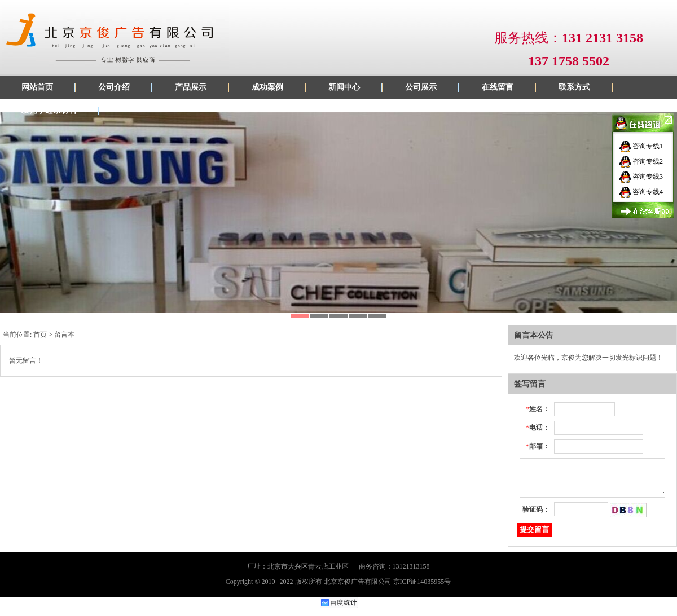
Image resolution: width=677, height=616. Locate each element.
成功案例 (267, 87)
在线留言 (498, 87)
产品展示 (191, 87)
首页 (40, 335)
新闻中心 (344, 87)
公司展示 (421, 87)
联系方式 (574, 87)
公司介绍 (114, 87)
